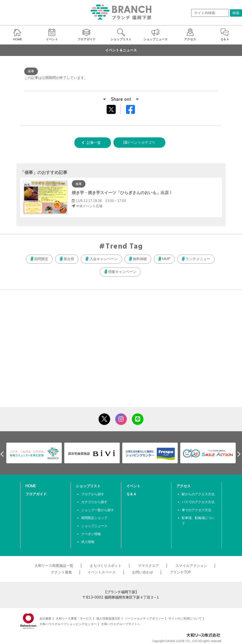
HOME (31, 486)
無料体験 (140, 259)
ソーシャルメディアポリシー (144, 618)
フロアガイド (36, 494)
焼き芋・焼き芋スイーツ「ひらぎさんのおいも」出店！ (122, 193)
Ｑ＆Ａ (131, 494)
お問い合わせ (143, 572)
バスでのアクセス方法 (198, 502)
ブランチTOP (180, 572)
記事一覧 (94, 143)
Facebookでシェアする (134, 111)
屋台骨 (69, 259)
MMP (166, 259)
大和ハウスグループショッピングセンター (68, 624)
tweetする (112, 109)
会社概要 (45, 618)
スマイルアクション (191, 566)
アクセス (184, 486)
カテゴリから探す (94, 502)
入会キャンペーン (104, 259)
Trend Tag (124, 247)
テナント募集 (62, 572)
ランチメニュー (198, 259)
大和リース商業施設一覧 (54, 566)
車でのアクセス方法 (196, 510)
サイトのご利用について (185, 618)
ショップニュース (94, 526)
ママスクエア (148, 566)
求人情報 (88, 542)
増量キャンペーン (122, 272)
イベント (133, 486)
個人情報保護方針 (108, 618)
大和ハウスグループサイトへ (121, 624)
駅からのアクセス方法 (198, 494)
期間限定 (41, 259)
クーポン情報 (91, 534)
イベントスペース (102, 572)
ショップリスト (88, 486)
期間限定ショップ (94, 518)
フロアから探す (93, 494)
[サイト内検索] (210, 13)
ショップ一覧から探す (98, 510)
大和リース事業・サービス (74, 618)
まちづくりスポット (106, 566)
